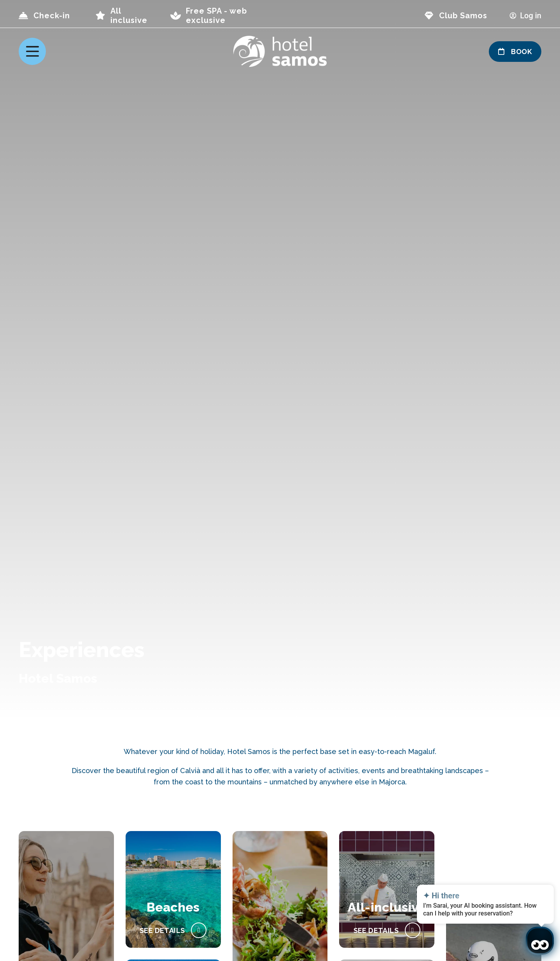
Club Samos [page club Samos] (463, 16)
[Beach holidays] (173, 930)
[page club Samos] (429, 16)
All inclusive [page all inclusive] (129, 16)
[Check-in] (23, 16)
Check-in (52, 16)
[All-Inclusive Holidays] (387, 930)
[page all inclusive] (100, 16)
